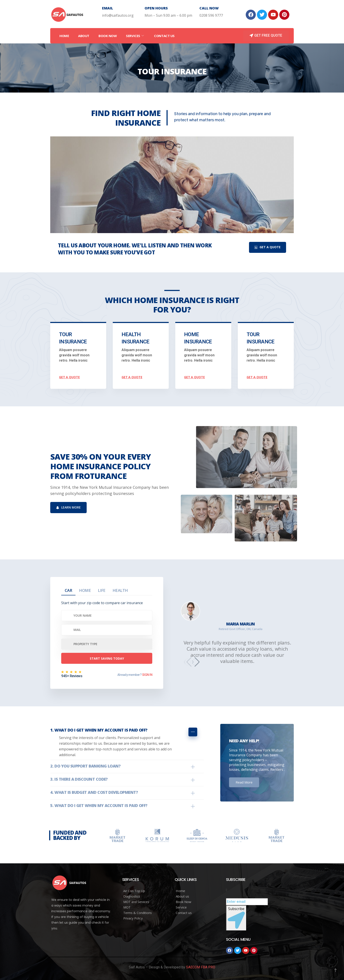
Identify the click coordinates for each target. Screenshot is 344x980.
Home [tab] (85, 590)
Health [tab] (120, 590)
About (84, 36)
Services (135, 36)
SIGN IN (147, 675)
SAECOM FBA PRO (201, 967)
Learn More (68, 507)
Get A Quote (268, 247)
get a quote (69, 377)
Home (64, 36)
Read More (244, 782)
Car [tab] (68, 590)
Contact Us (164, 36)
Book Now (108, 36)
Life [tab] (102, 590)
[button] (195, 662)
